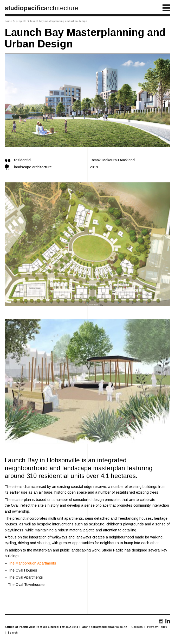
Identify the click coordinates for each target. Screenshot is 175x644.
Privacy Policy (157, 627)
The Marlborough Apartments (32, 563)
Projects (22, 21)
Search (13, 633)
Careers (137, 627)
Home (10, 21)
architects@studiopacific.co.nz (105, 627)
